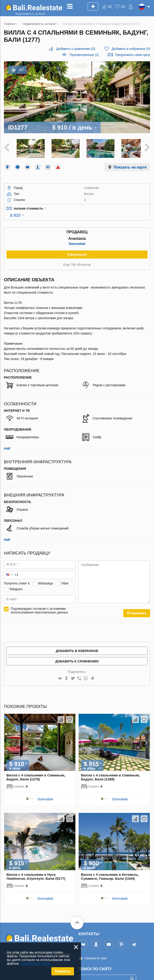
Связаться (77, 246)
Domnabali (77, 235)
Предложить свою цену (133, 55)
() (110, 6)
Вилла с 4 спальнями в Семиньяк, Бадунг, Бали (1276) (36, 769)
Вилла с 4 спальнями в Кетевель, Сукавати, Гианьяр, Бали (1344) (110, 868)
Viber (65, 575)
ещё (7, 440)
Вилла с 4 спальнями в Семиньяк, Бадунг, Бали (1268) (110, 769)
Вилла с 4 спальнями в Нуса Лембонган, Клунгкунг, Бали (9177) (36, 868)
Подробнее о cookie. (36, 964)
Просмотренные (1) (84, 55)
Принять (63, 971)
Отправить (137, 605)
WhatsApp (45, 575)
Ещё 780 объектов (77, 256)
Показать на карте (130, 165)
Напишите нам (95, 950)
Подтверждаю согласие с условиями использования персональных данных (40, 602)
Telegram (16, 581)
